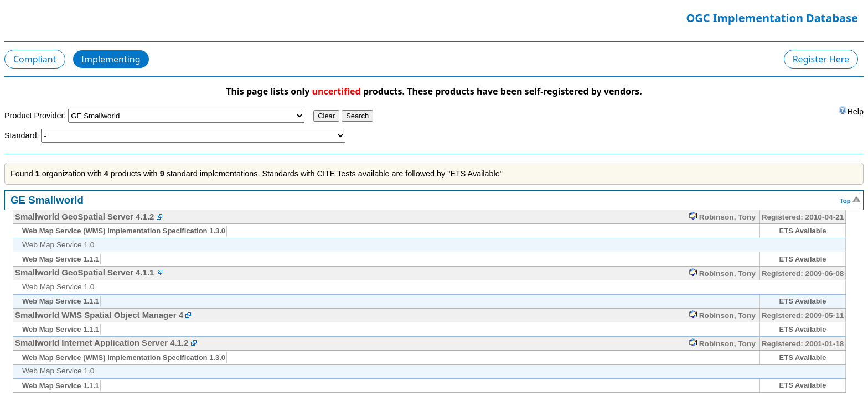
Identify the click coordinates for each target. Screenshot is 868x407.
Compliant (35, 59)
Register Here (821, 59)
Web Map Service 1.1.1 (61, 259)
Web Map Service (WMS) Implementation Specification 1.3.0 (124, 231)
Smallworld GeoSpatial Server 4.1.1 (84, 272)
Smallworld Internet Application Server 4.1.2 (102, 343)
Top (850, 200)
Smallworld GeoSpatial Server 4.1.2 (84, 216)
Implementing (111, 59)
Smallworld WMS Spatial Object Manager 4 (99, 315)
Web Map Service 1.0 (58, 245)
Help (851, 111)
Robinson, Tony (722, 217)
